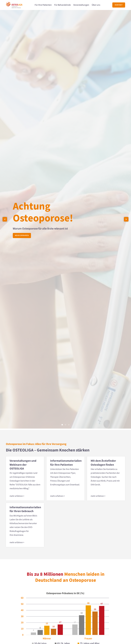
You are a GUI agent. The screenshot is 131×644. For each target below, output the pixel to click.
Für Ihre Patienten (43, 5)
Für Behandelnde (62, 5)
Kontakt (119, 5)
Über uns (96, 5)
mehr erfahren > (17, 496)
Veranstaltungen (81, 5)
